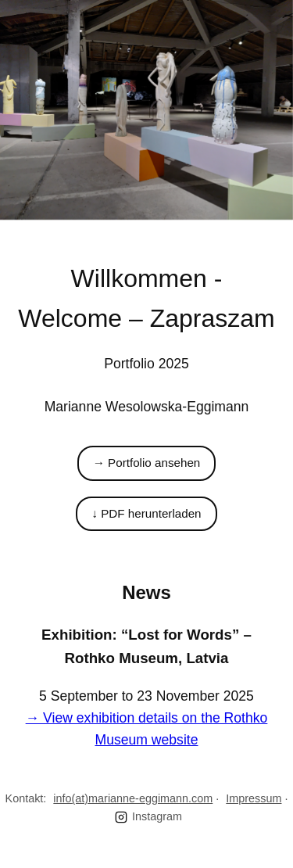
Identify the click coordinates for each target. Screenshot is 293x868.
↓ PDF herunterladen (146, 513)
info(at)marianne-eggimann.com (133, 798)
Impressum (254, 798)
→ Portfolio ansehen (147, 463)
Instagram (148, 817)
